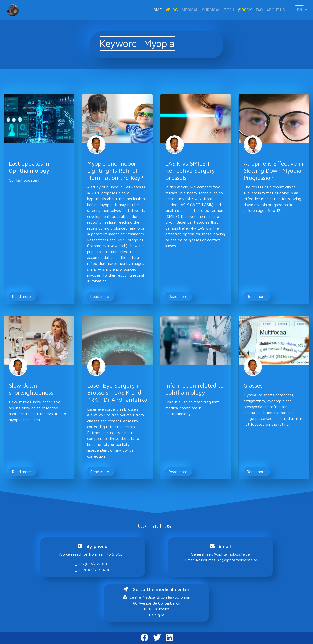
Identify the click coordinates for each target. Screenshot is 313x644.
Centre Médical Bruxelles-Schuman (156, 597)
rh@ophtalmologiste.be (238, 560)
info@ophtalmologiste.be (228, 554)
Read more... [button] (22, 296)
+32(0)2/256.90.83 (93, 564)
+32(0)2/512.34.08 (93, 570)
